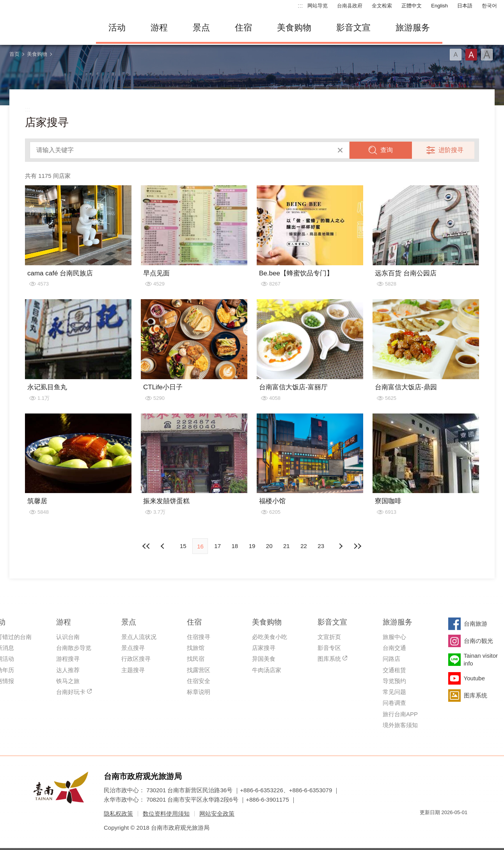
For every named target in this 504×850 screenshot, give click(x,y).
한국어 (489, 6)
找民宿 (196, 659)
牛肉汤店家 (267, 670)
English (439, 6)
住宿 (243, 28)
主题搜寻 (133, 670)
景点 (201, 28)
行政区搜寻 (136, 659)
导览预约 (394, 681)
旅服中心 (394, 637)
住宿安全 (199, 681)
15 (183, 546)
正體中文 (412, 6)
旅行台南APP (400, 714)
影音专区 (329, 648)
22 (304, 546)
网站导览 (318, 6)
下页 (163, 546)
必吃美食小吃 (270, 637)
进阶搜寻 (451, 150)
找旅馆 (196, 648)
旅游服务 (413, 28)
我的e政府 (426, 826)
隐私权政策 (118, 814)
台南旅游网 (45, 28)
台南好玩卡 (71, 692)
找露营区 (199, 670)
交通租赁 (394, 670)
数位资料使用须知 (166, 814)
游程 (159, 28)
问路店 (391, 659)
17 (217, 546)
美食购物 (294, 28)
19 (252, 546)
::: (300, 6)
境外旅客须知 (400, 725)
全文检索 (382, 6)
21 (287, 546)
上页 (341, 546)
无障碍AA (453, 826)
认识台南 (68, 637)
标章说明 (199, 692)
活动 (117, 28)
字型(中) (471, 55)
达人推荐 (68, 670)
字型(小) (456, 55)
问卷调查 (394, 703)
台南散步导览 (74, 648)
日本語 (465, 6)
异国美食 (264, 659)
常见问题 (394, 692)
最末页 (358, 546)
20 (269, 546)
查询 (387, 150)
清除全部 (340, 150)
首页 (14, 54)
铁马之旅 (68, 681)
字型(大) (487, 55)
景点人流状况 (139, 637)
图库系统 (329, 659)
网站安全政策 (217, 814)
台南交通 (394, 648)
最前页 (146, 546)
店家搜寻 (264, 648)
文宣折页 (329, 637)
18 (235, 546)
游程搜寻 (68, 659)
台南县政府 (350, 6)
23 (321, 546)
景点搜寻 (133, 648)
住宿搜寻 (199, 637)
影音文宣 (353, 28)
